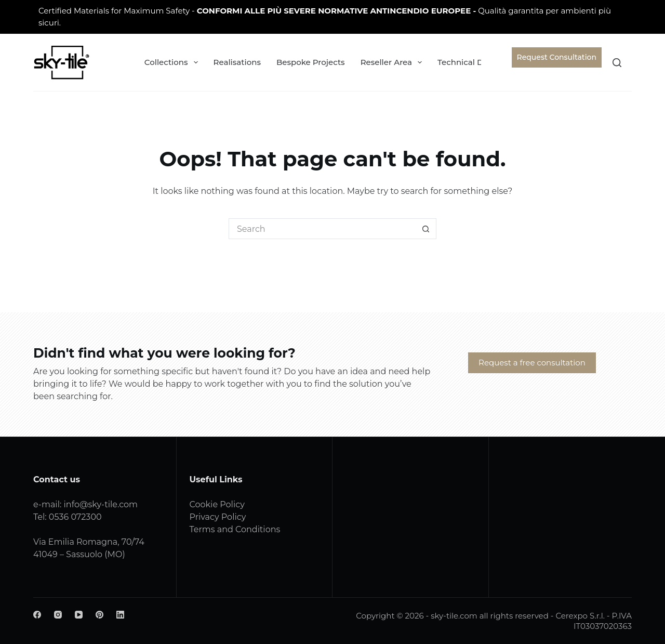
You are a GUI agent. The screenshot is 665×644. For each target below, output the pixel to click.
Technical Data (474, 62)
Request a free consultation (532, 363)
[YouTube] (79, 615)
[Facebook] (37, 615)
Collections (173, 62)
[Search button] (426, 229)
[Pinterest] (99, 615)
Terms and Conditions (235, 529)
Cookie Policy (217, 504)
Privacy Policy (218, 517)
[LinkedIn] (120, 615)
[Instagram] (58, 615)
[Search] (617, 63)
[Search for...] (322, 229)
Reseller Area (393, 62)
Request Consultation (557, 57)
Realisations (237, 62)
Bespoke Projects (311, 62)
